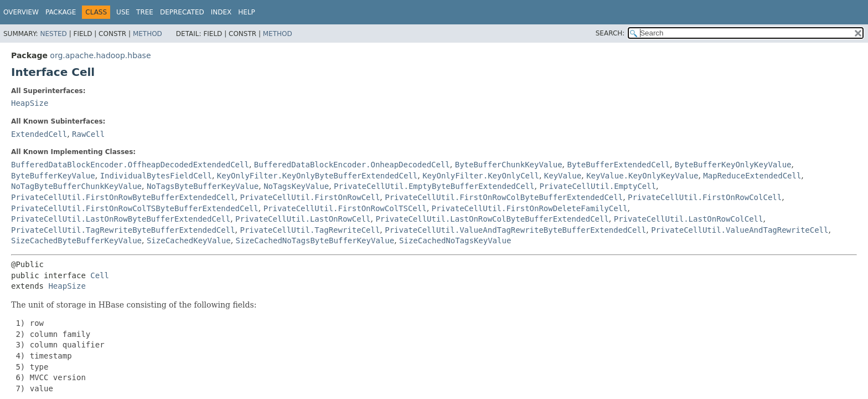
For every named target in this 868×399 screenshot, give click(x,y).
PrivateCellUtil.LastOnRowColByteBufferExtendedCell (492, 219)
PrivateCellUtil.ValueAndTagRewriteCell (740, 230)
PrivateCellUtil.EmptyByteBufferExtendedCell (434, 186)
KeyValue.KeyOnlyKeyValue (642, 176)
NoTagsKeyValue (296, 186)
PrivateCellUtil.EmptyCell (598, 186)
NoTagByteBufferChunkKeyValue (76, 186)
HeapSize (30, 103)
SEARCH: (610, 33)
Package (61, 12)
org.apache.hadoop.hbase (100, 55)
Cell (100, 275)
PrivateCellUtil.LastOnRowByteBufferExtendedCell (121, 219)
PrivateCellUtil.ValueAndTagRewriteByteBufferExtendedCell (515, 230)
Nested (53, 34)
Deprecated (182, 12)
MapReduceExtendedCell (752, 176)
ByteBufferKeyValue (53, 176)
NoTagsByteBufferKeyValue (203, 186)
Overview (21, 12)
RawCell (88, 134)
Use (123, 12)
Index (221, 12)
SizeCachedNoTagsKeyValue (455, 241)
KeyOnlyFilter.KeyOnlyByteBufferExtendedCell (317, 176)
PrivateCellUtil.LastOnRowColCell (689, 219)
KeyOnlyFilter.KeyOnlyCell (481, 176)
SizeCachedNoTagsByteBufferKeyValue (315, 241)
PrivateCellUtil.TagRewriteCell (310, 230)
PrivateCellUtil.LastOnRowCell (303, 219)
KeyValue (563, 176)
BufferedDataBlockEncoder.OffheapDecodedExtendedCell (130, 165)
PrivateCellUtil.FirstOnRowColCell (705, 197)
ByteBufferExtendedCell (618, 165)
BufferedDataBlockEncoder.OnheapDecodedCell (352, 165)
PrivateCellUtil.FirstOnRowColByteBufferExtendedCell (504, 197)
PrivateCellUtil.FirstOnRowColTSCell (345, 208)
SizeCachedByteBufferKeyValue (76, 241)
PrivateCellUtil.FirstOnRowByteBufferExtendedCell (123, 197)
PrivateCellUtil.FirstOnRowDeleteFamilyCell (530, 208)
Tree (145, 12)
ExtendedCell (39, 134)
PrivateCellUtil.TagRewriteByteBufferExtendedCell (123, 230)
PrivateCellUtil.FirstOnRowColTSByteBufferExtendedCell (135, 208)
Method (148, 34)
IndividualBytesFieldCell (156, 176)
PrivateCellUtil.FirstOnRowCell (310, 197)
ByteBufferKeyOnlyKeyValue (733, 165)
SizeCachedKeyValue (189, 241)
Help (247, 12)
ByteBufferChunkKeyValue (509, 165)
